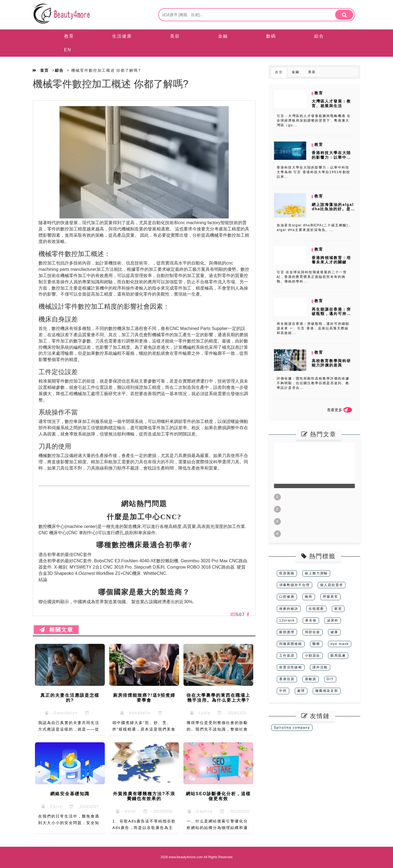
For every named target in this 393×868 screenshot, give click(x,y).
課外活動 (320, 667)
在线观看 (316, 609)
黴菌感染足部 (327, 691)
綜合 (319, 36)
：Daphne (200, 811)
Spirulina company (292, 728)
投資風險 (287, 573)
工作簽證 (287, 656)
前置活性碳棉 (291, 667)
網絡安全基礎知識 (70, 794)
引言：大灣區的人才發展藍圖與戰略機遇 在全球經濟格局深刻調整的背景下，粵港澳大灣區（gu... (314, 121)
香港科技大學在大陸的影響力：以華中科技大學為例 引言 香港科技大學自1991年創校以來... (313, 172)
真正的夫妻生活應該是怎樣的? (70, 698)
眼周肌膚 (338, 656)
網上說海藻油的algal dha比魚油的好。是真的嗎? (333, 209)
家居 (338, 609)
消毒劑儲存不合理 (294, 585)
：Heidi (126, 811)
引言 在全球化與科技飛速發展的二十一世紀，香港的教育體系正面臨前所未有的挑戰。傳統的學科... (312, 277)
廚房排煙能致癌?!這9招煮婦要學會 (144, 698)
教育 (69, 36)
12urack (287, 620)
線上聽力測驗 (316, 573)
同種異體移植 (291, 644)
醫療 (316, 644)
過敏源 (311, 679)
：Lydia (200, 713)
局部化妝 (312, 632)
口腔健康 (287, 597)
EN (68, 50)
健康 (334, 632)
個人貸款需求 (332, 585)
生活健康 (122, 36)
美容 (175, 36)
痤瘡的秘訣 (289, 609)
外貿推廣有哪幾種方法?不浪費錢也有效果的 (144, 796)
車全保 (311, 620)
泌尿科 (333, 620)
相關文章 (56, 630)
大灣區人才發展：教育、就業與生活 (331, 103)
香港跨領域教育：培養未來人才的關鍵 (331, 260)
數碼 (271, 36)
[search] (344, 15)
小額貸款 (312, 656)
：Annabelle (135, 713)
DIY (330, 679)
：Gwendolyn (61, 713)
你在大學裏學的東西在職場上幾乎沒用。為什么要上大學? (218, 698)
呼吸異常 (331, 597)
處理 (301, 691)
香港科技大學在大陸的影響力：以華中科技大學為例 (331, 157)
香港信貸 (287, 679)
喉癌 (309, 597)
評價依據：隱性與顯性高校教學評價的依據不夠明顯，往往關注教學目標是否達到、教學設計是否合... (313, 383)
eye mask (340, 644)
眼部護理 (287, 632)
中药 (283, 691)
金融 (223, 36)
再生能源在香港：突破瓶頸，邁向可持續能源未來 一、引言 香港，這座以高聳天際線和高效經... (313, 328)
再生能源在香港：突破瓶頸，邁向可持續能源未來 (331, 314)
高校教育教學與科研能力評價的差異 (331, 363)
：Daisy (52, 806)
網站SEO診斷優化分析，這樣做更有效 (218, 796)
